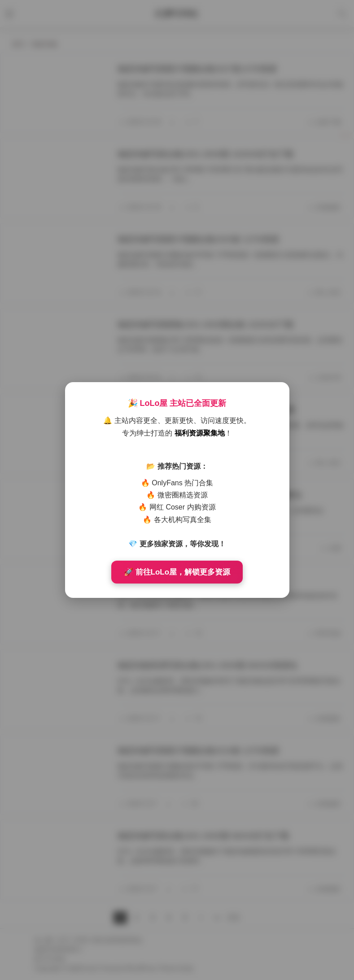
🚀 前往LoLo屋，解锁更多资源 (177, 572)
